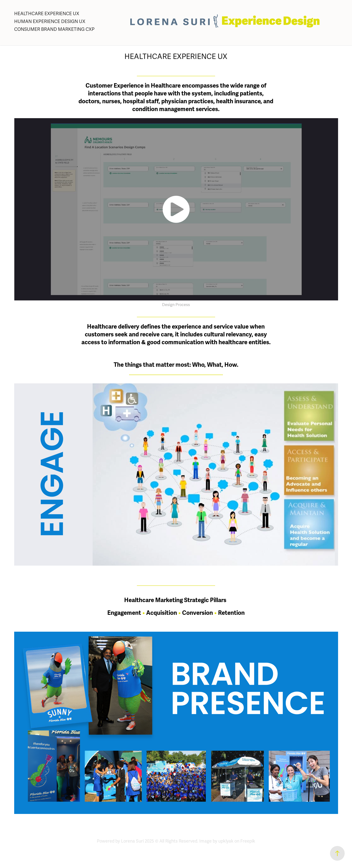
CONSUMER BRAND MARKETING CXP (54, 29)
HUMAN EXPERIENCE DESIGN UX (50, 22)
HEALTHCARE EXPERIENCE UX (47, 14)
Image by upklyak (216, 841)
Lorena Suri (132, 841)
